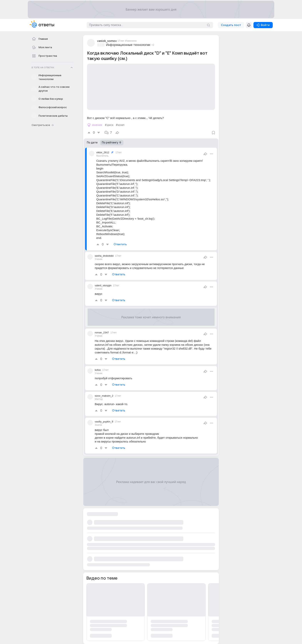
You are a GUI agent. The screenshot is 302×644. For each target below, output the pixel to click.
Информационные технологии (128, 45)
